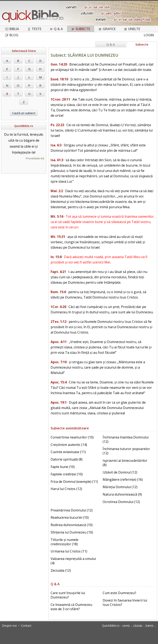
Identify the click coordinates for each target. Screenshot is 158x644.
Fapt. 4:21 (58, 272)
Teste (34, 29)
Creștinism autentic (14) (69, 445)
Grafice (107, 29)
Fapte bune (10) (63, 467)
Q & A (56, 29)
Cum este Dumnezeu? (119, 593)
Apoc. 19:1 (59, 402)
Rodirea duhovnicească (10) (72, 525)
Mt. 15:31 (58, 237)
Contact (26, 626)
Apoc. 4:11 (59, 342)
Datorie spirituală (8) (67, 459)
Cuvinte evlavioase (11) (68, 452)
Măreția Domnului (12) (120, 487)
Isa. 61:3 (57, 160)
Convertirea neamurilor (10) (72, 437)
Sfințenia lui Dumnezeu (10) (72, 532)
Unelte (132, 29)
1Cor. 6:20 (58, 307)
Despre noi (9, 626)
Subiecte (81, 29)
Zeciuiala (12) (61, 570)
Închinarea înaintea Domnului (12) (126, 439)
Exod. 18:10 (59, 79)
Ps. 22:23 (57, 125)
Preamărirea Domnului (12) (72, 510)
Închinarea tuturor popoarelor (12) (126, 451)
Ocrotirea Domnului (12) (121, 502)
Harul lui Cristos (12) (66, 489)
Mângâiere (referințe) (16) (123, 479)
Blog (12, 35)
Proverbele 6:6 (35, 158)
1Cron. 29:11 (60, 99)
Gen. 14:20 (59, 64)
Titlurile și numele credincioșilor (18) (64, 542)
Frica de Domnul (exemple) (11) (74, 482)
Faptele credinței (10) (67, 474)
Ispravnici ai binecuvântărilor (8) (125, 463)
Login (149, 35)
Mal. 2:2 (57, 191)
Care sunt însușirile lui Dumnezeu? (68, 595)
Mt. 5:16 (57, 216)
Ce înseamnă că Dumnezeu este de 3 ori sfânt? (71, 607)
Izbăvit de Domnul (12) (120, 472)
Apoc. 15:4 (59, 382)
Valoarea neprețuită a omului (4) (73, 561)
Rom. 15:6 (58, 292)
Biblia (12, 29)
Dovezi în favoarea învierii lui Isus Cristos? (125, 602)
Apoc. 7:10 (59, 362)
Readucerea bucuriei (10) (70, 517)
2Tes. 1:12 (59, 322)
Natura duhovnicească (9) (122, 494)
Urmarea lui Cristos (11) (69, 551)
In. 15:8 (56, 257)
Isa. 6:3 (56, 145)
